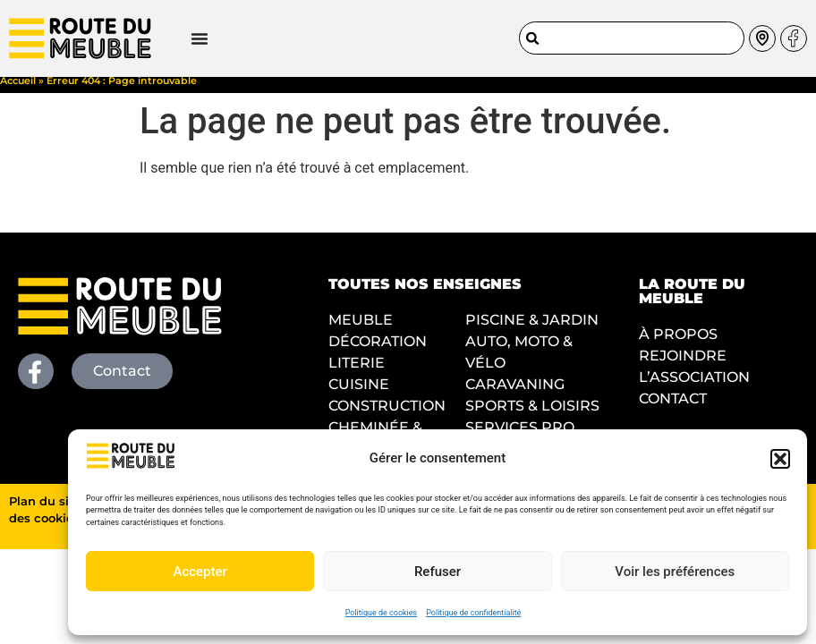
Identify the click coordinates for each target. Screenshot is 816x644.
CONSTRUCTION (387, 415)
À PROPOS (678, 344)
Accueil (18, 90)
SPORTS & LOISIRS (532, 415)
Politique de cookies (382, 613)
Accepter (200, 572)
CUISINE (359, 394)
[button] (780, 459)
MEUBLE (361, 330)
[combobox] (632, 34)
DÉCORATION (378, 351)
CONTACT (673, 408)
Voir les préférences (675, 572)
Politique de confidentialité (473, 613)
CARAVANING (515, 394)
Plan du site (45, 511)
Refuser (438, 572)
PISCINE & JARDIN (532, 330)
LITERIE (357, 373)
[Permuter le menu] (143, 35)
